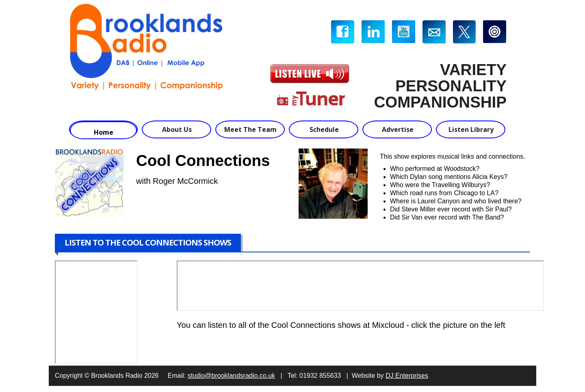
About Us (177, 129)
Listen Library (471, 129)
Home (104, 132)
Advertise (398, 129)
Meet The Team (250, 129)
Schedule (324, 129)
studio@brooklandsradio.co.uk (231, 376)
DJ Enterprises (407, 376)
